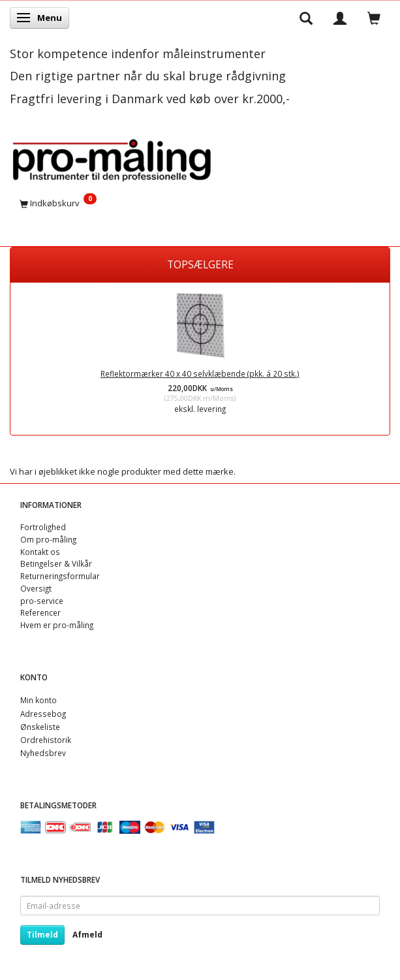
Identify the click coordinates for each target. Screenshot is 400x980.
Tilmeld (42, 935)
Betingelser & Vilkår (56, 563)
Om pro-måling (48, 539)
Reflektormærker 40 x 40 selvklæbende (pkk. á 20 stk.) (200, 373)
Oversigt (36, 588)
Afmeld (87, 935)
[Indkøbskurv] (200, 203)
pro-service (42, 601)
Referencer (40, 612)
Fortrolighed (43, 527)
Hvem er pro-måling (57, 625)
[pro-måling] (112, 158)
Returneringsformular (60, 576)
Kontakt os (40, 552)
